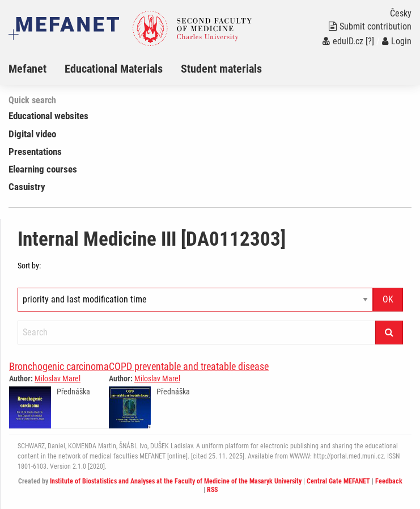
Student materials (221, 69)
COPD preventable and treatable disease (189, 366)
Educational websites (48, 116)
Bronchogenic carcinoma (59, 366)
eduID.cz (343, 41)
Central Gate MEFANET (338, 481)
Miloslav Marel (58, 378)
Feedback (389, 481)
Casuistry (27, 187)
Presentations (35, 152)
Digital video (32, 134)
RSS (212, 490)
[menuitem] (37, 69)
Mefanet (27, 69)
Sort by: (29, 266)
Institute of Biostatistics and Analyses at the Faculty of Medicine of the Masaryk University (176, 481)
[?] (370, 41)
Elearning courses (43, 169)
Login (397, 41)
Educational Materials (114, 69)
